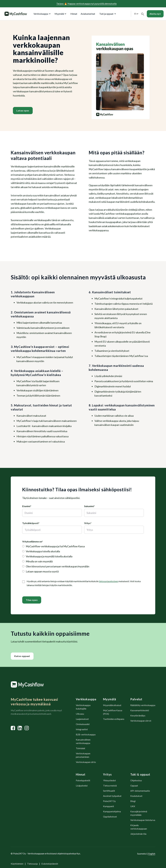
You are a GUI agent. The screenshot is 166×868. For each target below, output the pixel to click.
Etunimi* (27, 506)
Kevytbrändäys (138, 715)
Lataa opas (23, 110)
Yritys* (88, 523)
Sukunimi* (89, 506)
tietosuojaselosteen (109, 581)
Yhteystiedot (109, 780)
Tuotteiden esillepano (114, 719)
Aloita (155, 14)
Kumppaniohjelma (112, 811)
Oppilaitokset (110, 817)
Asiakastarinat (88, 14)
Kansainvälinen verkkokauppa (83, 741)
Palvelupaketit (83, 780)
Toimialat (80, 748)
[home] (16, 14)
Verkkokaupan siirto (86, 762)
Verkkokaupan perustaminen (83, 755)
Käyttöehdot (17, 864)
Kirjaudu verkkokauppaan (139, 827)
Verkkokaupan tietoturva (143, 820)
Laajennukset (82, 719)
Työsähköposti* (31, 523)
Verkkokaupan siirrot (141, 721)
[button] (42, 14)
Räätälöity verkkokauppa (143, 705)
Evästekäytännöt (50, 864)
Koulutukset (136, 796)
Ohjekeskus (136, 780)
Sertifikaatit (109, 791)
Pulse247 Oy (109, 801)
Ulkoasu (80, 714)
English (152, 854)
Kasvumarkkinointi (140, 710)
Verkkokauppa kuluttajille (83, 707)
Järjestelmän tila (138, 834)
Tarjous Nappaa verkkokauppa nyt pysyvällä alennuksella (87, 4)
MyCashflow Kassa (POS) (113, 712)
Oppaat (134, 786)
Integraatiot (82, 729)
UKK (133, 806)
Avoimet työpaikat (112, 796)
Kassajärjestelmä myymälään (139, 813)
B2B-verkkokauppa (86, 734)
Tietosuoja (32, 864)
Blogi (133, 801)
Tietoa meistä (110, 786)
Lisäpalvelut (82, 786)
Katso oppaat (22, 656)
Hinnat (74, 14)
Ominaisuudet (83, 724)
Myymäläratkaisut (112, 705)
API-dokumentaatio (140, 791)
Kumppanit (109, 806)
